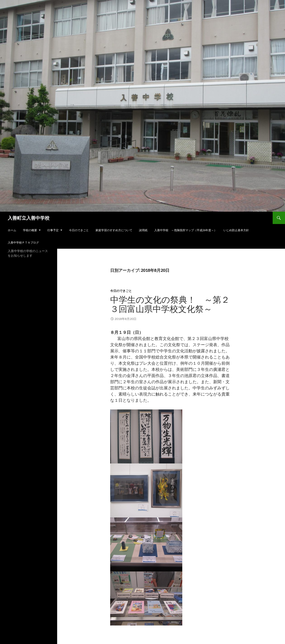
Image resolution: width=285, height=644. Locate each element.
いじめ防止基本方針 (236, 230)
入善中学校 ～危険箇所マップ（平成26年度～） (185, 230)
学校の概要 (30, 230)
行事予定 (53, 230)
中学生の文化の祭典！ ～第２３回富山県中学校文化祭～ (170, 304)
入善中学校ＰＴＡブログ (23, 242)
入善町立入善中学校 (29, 218)
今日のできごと (79, 230)
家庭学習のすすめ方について (114, 230)
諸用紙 (143, 230)
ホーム (12, 230)
